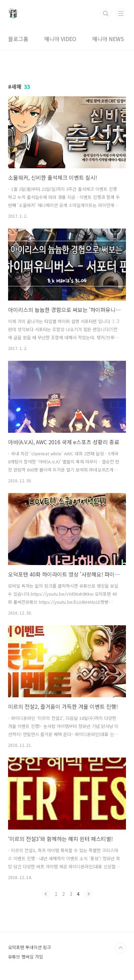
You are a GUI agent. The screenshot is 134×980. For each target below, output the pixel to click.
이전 (46, 894)
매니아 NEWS (108, 39)
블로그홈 (18, 39)
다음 (88, 894)
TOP (121, 948)
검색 (106, 13)
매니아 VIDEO (60, 39)
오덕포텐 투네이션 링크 (30, 947)
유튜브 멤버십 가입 (26, 957)
